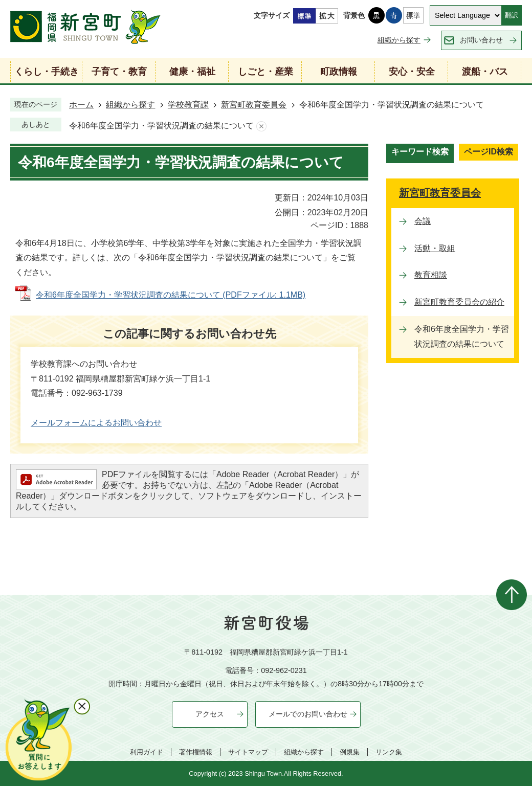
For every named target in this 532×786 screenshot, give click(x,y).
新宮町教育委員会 (254, 105)
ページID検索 (489, 152)
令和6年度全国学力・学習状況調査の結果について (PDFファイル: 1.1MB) (171, 295)
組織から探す (399, 40)
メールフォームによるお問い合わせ (96, 423)
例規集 (350, 752)
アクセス (210, 714)
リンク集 (389, 752)
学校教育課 (188, 105)
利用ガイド (147, 752)
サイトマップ (248, 752)
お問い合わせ (481, 40)
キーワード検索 (420, 152)
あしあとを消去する (261, 126)
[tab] (420, 153)
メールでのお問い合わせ (308, 714)
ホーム (81, 105)
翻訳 (512, 15)
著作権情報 (196, 752)
